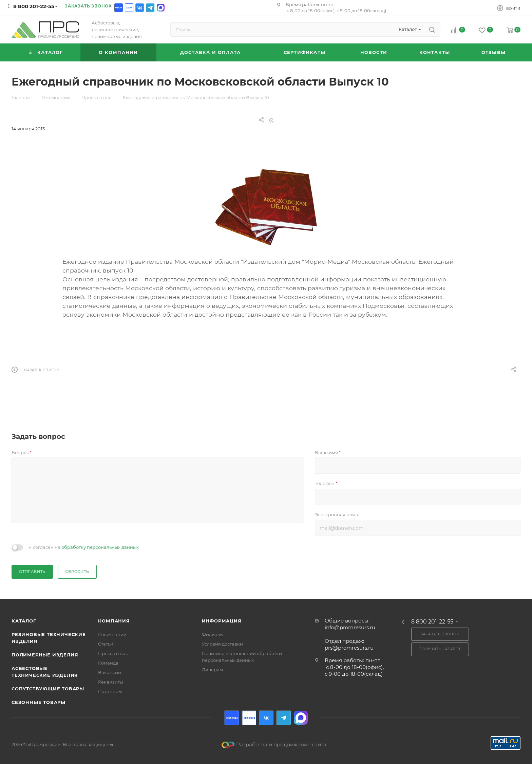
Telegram (150, 8)
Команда (108, 663)
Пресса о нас (113, 653)
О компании (112, 634)
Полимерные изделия (45, 655)
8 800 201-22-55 (34, 6)
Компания (114, 621)
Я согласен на (84, 547)
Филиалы (213, 634)
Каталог (24, 621)
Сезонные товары (39, 702)
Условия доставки (222, 644)
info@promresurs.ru (350, 627)
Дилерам (212, 670)
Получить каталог (440, 649)
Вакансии (110, 672)
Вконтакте (140, 8)
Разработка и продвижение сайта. (274, 744)
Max (161, 8)
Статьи (106, 644)
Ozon (119, 8)
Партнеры (110, 691)
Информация (222, 621)
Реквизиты (111, 682)
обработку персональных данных (100, 547)
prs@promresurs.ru (349, 648)
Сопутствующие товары (48, 689)
